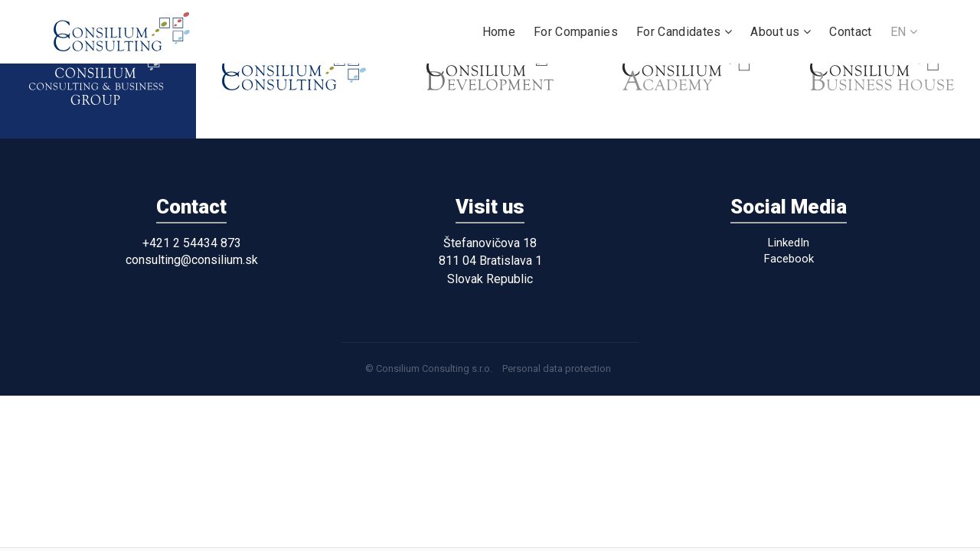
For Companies (576, 32)
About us (781, 32)
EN (904, 32)
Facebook (789, 259)
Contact (850, 32)
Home (499, 32)
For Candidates (684, 32)
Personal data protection (557, 368)
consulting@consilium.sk (192, 260)
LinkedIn (789, 243)
